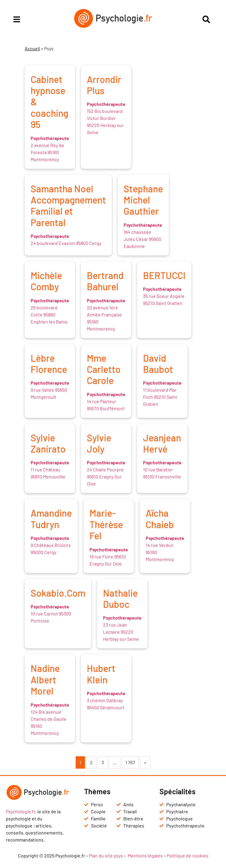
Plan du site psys (106, 856)
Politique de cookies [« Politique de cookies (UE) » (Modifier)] (187, 856)
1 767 (130, 762)
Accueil (32, 48)
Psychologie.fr (21, 811)
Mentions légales (145, 856)
